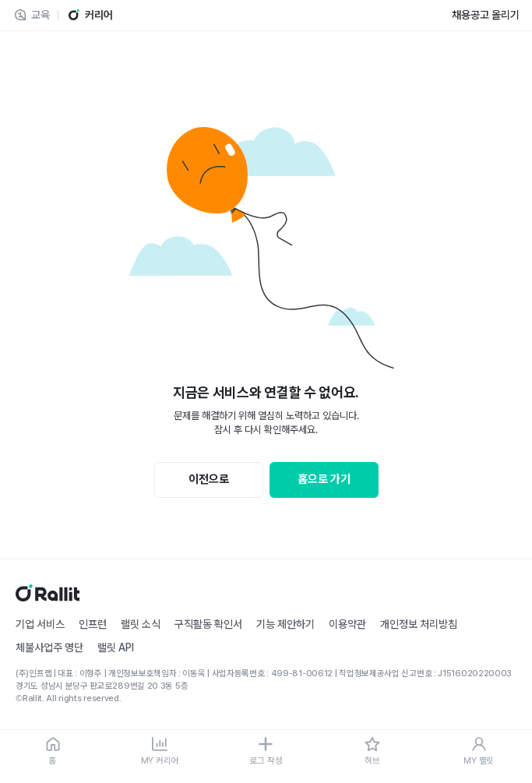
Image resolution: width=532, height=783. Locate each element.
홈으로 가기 (324, 479)
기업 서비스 (40, 624)
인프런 (93, 624)
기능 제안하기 (285, 624)
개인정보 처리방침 (419, 624)
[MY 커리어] (160, 752)
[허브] (373, 752)
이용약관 (347, 624)
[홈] (53, 752)
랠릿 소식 (141, 624)
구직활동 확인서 (208, 624)
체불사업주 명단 (49, 647)
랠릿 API (116, 647)
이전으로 (209, 479)
